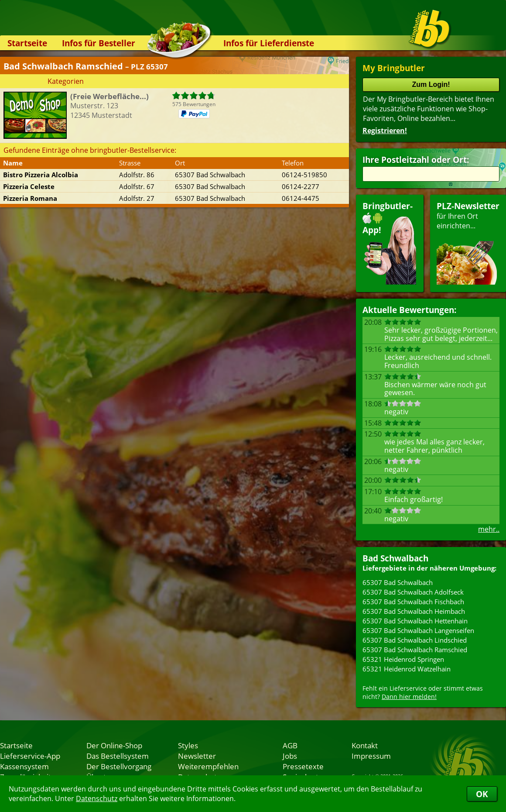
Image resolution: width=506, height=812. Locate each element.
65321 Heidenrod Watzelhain (407, 669)
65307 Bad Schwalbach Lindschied (415, 640)
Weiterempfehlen (208, 766)
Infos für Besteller (99, 43)
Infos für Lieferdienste (269, 43)
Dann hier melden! (409, 697)
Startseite (27, 43)
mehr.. (489, 529)
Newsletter (197, 756)
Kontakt (365, 745)
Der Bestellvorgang (119, 766)
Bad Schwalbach (395, 558)
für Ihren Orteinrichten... (468, 243)
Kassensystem (24, 766)
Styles (188, 745)
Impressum (371, 756)
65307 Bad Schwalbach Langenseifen (418, 630)
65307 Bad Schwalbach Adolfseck (413, 592)
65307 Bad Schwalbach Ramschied (415, 650)
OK (482, 794)
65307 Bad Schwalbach (398, 582)
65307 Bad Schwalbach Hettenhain (415, 621)
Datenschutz (97, 798)
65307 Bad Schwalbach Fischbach (413, 602)
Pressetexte (303, 766)
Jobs (290, 756)
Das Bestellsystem (118, 756)
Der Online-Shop (114, 745)
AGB (290, 745)
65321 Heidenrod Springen (403, 659)
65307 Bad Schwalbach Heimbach (414, 611)
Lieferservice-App (30, 756)
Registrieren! (385, 131)
